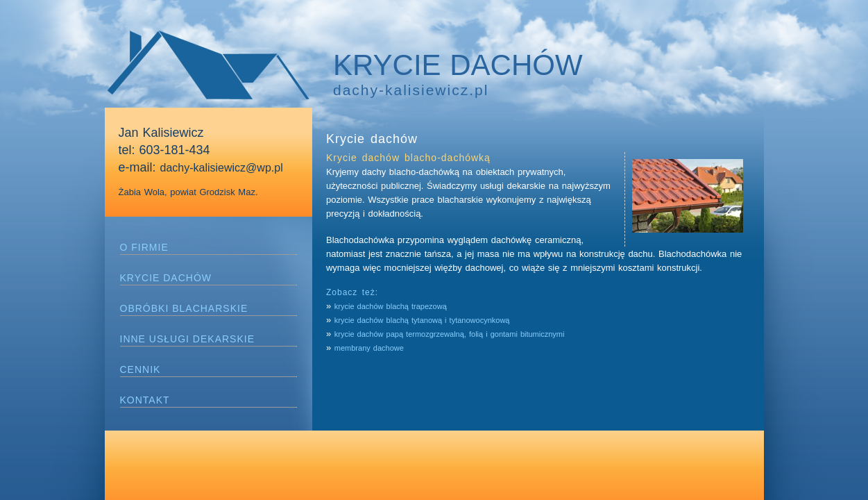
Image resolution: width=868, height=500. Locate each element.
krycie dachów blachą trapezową (392, 306)
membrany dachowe (369, 348)
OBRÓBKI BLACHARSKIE (184, 308)
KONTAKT (145, 400)
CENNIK (141, 369)
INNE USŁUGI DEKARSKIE (188, 339)
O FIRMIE (144, 247)
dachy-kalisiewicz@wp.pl (222, 168)
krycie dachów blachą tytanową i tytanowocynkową (422, 320)
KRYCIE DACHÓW (166, 278)
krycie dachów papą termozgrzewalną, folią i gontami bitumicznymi (450, 334)
